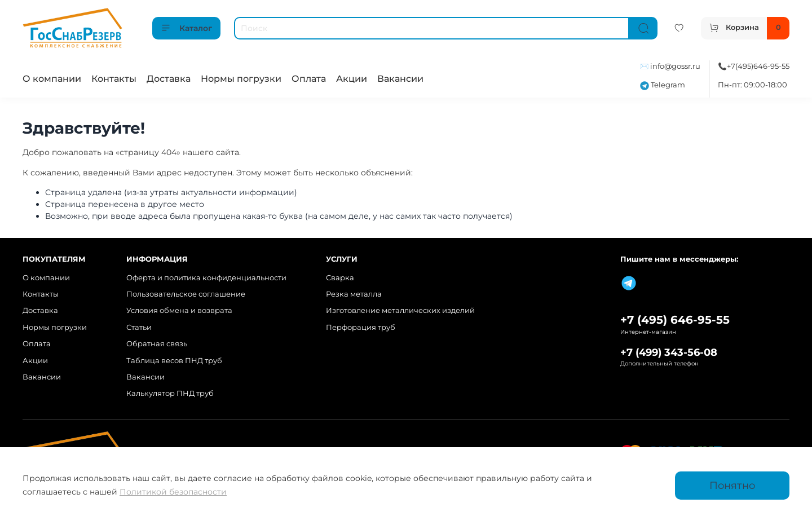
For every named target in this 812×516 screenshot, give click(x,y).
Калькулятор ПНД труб (170, 393)
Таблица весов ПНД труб (174, 361)
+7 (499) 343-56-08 (669, 352)
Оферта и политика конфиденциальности (206, 278)
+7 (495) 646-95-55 (675, 320)
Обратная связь (157, 344)
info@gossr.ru (675, 66)
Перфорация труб (361, 327)
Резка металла (354, 294)
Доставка (169, 79)
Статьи (139, 327)
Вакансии (400, 79)
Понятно (732, 485)
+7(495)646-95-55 (758, 66)
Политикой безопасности (173, 492)
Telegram (663, 85)
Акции (352, 79)
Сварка (340, 278)
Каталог (186, 28)
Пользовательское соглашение (186, 294)
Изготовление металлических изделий (400, 310)
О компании (52, 79)
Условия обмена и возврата (179, 310)
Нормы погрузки (241, 79)
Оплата (309, 79)
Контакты (114, 79)
